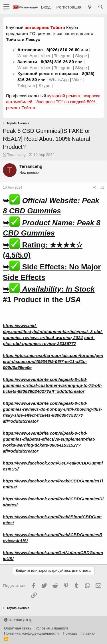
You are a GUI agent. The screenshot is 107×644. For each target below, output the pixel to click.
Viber (46, 56)
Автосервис (30, 50)
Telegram (63, 56)
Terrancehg (16, 155)
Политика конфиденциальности (31, 633)
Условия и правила (52, 628)
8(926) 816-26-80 (63, 50)
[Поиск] (100, 7)
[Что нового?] (90, 7)
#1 (102, 187)
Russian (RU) (18, 620)
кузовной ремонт (64, 96)
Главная (88, 633)
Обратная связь (18, 628)
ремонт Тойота (21, 108)
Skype (82, 56)
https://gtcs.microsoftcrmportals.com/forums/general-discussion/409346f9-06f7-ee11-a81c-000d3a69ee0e (53, 361)
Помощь (70, 633)
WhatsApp (28, 56)
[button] (6, 7)
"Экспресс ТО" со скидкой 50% (65, 102)
